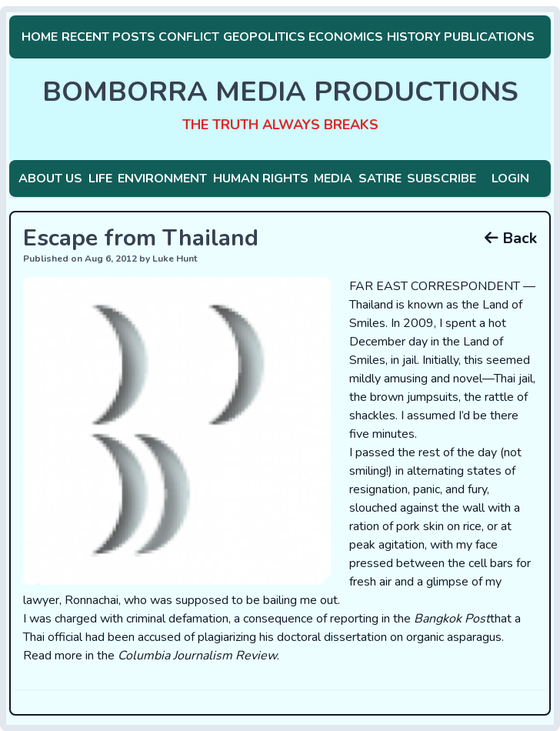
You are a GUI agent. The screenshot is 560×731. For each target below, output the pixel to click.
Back (511, 238)
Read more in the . (151, 656)
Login (510, 179)
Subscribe (442, 179)
